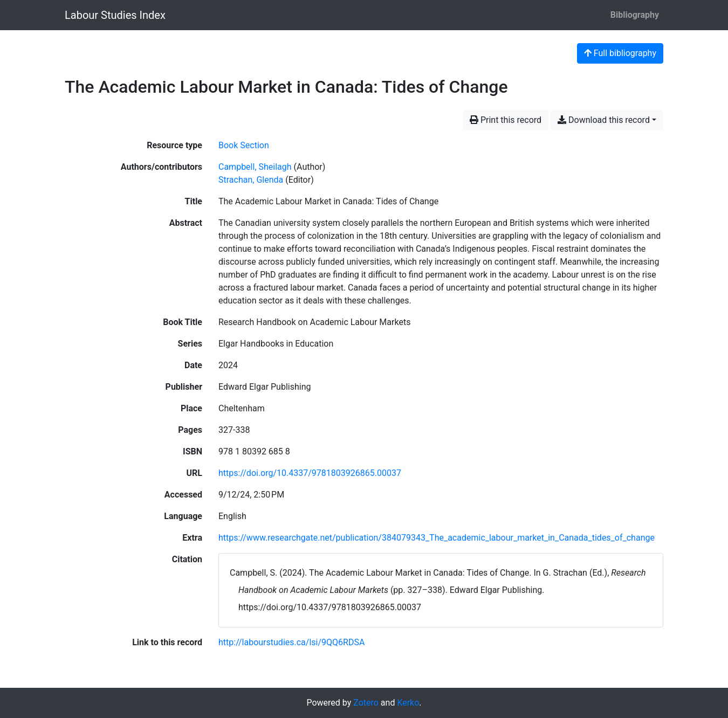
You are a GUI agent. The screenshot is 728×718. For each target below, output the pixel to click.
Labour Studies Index (115, 15)
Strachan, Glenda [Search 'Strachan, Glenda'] (251, 180)
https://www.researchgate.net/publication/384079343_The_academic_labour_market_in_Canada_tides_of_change (437, 538)
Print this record (506, 120)
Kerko (408, 703)
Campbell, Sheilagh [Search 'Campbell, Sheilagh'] (255, 167)
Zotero (366, 703)
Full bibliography (620, 53)
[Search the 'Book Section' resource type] (244, 145)
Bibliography (635, 15)
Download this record (604, 120)
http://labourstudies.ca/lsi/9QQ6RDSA (291, 642)
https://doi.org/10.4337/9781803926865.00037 (310, 473)
